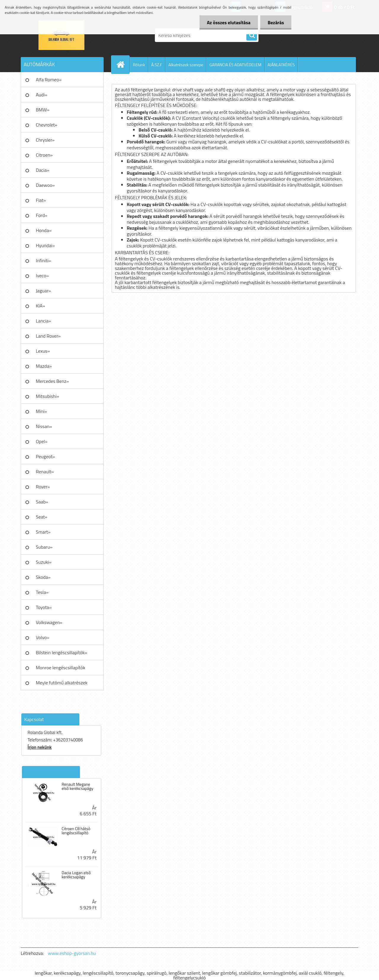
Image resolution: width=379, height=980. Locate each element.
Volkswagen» (49, 622)
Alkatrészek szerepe (186, 65)
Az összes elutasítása (229, 22)
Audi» (42, 95)
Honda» (44, 230)
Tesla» (42, 592)
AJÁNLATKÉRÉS (281, 65)
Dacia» (42, 170)
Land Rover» (48, 336)
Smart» (43, 532)
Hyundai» (45, 245)
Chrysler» (45, 140)
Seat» (42, 517)
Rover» (43, 487)
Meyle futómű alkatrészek (62, 683)
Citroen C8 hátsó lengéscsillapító (76, 831)
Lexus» (43, 351)
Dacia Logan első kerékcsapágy (76, 875)
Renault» (45, 472)
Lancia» (43, 321)
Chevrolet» (46, 125)
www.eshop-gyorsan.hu (72, 953)
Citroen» (44, 155)
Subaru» (44, 547)
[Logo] (61, 35)
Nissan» (44, 426)
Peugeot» (45, 456)
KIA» (40, 306)
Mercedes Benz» (52, 381)
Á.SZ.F (157, 65)
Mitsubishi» (48, 396)
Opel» (42, 441)
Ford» (42, 215)
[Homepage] (123, 64)
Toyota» (44, 607)
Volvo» (43, 637)
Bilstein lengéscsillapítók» (62, 652)
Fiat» (41, 200)
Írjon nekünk (40, 747)
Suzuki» (44, 562)
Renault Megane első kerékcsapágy (77, 786)
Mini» (41, 411)
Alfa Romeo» (49, 80)
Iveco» (42, 276)
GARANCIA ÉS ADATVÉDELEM (235, 65)
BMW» (43, 110)
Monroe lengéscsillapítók (61, 668)
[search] (252, 35)
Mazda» (44, 366)
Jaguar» (43, 291)
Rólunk (139, 65)
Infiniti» (43, 260)
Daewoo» (45, 185)
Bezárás (276, 22)
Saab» (42, 502)
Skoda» (43, 577)
